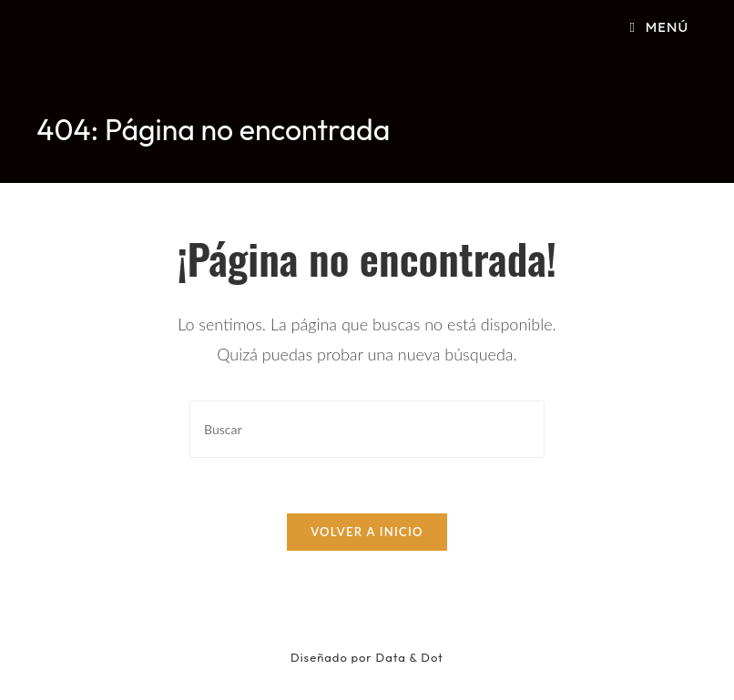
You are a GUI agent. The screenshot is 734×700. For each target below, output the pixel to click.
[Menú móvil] (659, 27)
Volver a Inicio (367, 532)
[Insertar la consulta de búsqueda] (367, 429)
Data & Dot (410, 657)
